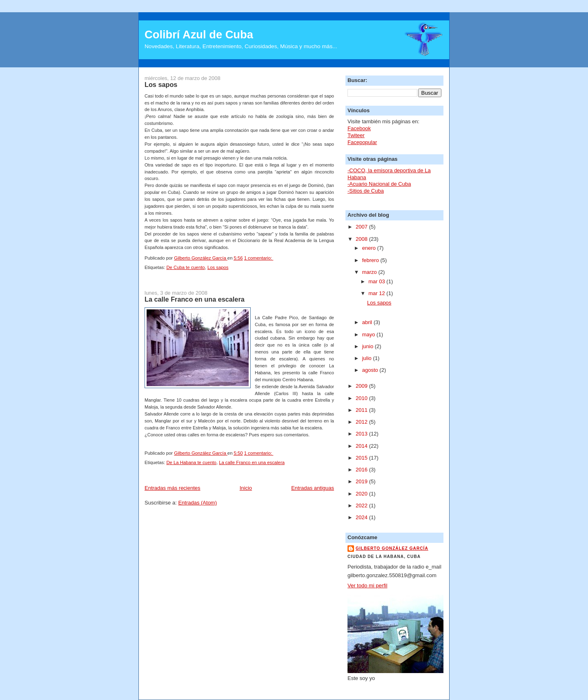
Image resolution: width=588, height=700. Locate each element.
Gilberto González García (392, 548)
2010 (362, 398)
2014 (362, 446)
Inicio (246, 488)
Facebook (359, 128)
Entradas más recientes (173, 488)
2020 (362, 494)
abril (368, 322)
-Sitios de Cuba (366, 191)
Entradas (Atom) (197, 503)
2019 (362, 481)
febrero (371, 260)
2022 (362, 506)
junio (369, 346)
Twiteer (356, 135)
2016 (362, 470)
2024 (362, 517)
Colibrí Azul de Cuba (199, 34)
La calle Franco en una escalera (195, 299)
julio (368, 358)
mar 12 (377, 293)
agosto (371, 370)
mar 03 (377, 281)
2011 (362, 410)
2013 (362, 434)
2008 (362, 239)
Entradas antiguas (313, 488)
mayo (369, 334)
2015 (362, 458)
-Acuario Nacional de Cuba (379, 184)
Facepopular (362, 142)
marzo (370, 272)
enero (370, 248)
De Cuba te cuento (185, 267)
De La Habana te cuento (191, 462)
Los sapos (161, 84)
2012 (362, 422)
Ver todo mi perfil (367, 586)
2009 (362, 386)
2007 (362, 227)
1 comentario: (259, 258)
